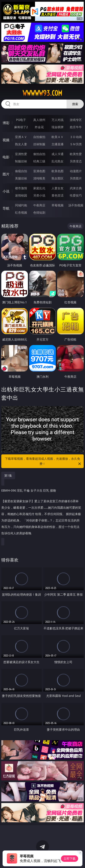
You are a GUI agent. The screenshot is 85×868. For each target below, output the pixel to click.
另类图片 (76, 178)
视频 (6, 140)
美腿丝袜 (21, 178)
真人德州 (39, 120)
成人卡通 (58, 154)
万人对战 (58, 120)
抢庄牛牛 (76, 127)
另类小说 (39, 195)
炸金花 (39, 127)
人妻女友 (58, 188)
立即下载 (70, 858)
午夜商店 (39, 205)
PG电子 (21, 120)
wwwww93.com (42, 93)
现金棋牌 (58, 127)
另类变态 (76, 161)
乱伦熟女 (58, 161)
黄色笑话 (58, 195)
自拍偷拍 (39, 137)
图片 (6, 174)
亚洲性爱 (21, 154)
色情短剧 (39, 212)
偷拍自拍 (39, 154)
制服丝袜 (21, 161)
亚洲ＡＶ (21, 137)
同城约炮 (21, 205)
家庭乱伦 (39, 188)
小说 (6, 191)
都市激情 (21, 188)
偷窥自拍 (21, 171)
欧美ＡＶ (58, 137)
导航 (6, 208)
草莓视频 (58, 205)
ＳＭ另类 (76, 144)
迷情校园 (21, 195)
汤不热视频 (76, 205)
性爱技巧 (76, 195)
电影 (6, 157)
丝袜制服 (39, 144)
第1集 (8, 475)
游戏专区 (76, 120)
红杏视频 (21, 212)
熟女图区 (58, 178)
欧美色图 (58, 171)
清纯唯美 (39, 178)
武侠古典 (76, 188)
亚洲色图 (39, 171)
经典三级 (39, 161)
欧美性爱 (76, 154)
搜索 (75, 104)
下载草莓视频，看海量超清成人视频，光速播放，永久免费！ (43, 461)
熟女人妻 (21, 144)
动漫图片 (76, 171)
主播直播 (58, 144)
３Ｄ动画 (76, 137)
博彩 (6, 123)
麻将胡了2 (21, 127)
